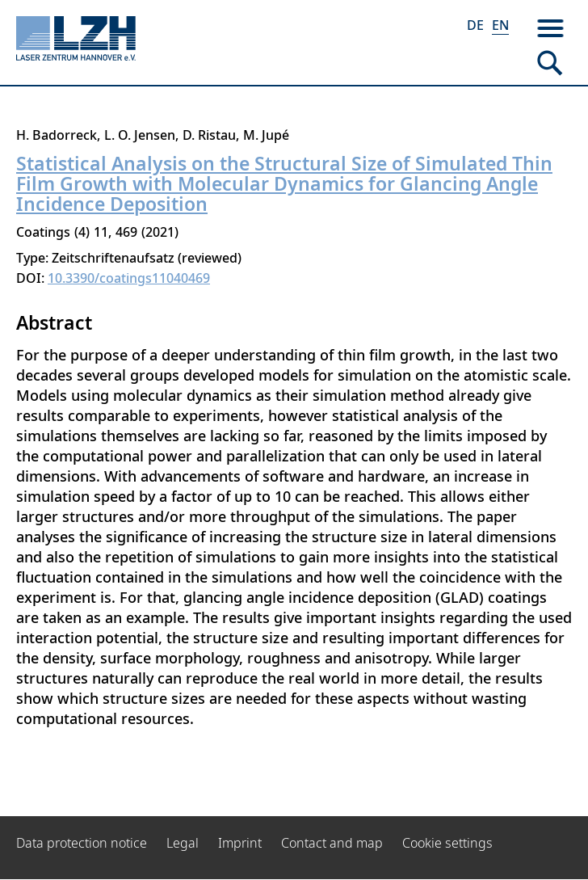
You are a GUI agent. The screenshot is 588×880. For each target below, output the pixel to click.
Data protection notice (82, 843)
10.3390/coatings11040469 (129, 278)
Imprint (240, 843)
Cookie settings (447, 843)
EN (500, 25)
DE (475, 25)
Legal (183, 843)
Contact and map (332, 843)
